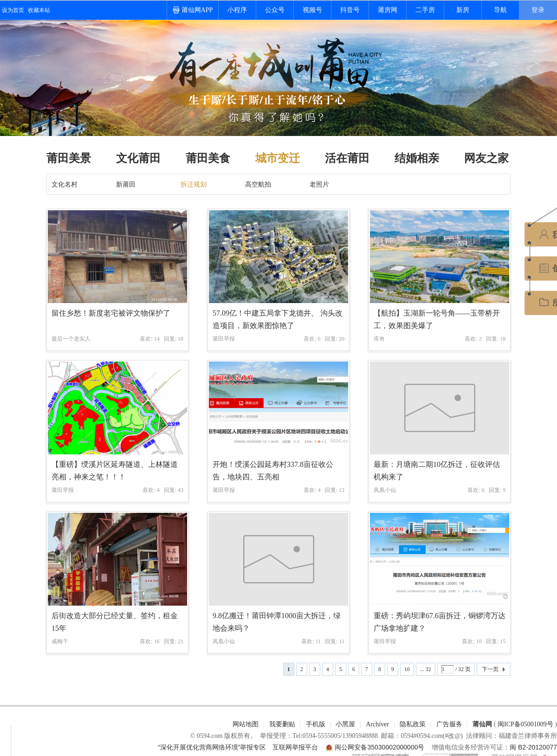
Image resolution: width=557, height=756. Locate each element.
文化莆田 (138, 158)
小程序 (237, 10)
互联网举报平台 (295, 747)
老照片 (319, 184)
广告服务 (449, 724)
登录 (538, 10)
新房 (463, 10)
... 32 (426, 669)
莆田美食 (208, 158)
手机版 (316, 724)
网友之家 (486, 158)
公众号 (275, 10)
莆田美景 (69, 158)
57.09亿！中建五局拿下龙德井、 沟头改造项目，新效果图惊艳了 (278, 319)
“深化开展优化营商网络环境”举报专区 (212, 747)
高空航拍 (258, 184)
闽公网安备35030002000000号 (379, 747)
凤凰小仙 (385, 490)
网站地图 (246, 724)
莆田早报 (224, 339)
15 (503, 641)
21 (181, 641)
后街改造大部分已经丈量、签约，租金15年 (115, 622)
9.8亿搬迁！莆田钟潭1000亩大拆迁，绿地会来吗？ (277, 622)
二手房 (425, 10)
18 (181, 339)
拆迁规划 (194, 184)
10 (407, 669)
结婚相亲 (417, 158)
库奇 (379, 339)
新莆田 (126, 184)
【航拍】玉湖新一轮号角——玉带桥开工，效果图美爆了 (437, 319)
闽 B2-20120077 (533, 747)
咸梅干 (60, 641)
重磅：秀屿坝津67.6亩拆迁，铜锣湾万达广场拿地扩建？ (440, 622)
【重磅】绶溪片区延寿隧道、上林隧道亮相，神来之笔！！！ (115, 471)
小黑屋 (345, 724)
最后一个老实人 (71, 339)
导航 (500, 10)
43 (181, 490)
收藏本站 (39, 10)
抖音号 (350, 10)
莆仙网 (482, 724)
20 (342, 339)
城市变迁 (278, 158)
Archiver (377, 724)
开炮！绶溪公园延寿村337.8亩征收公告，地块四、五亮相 (273, 471)
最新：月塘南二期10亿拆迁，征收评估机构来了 (437, 471)
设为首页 (13, 10)
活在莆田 (347, 158)
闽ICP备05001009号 (525, 724)
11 (342, 641)
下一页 (490, 669)
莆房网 (388, 10)
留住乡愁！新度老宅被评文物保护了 (111, 313)
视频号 (312, 10)
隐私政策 (413, 724)
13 (342, 490)
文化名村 (65, 184)
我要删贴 (282, 724)
